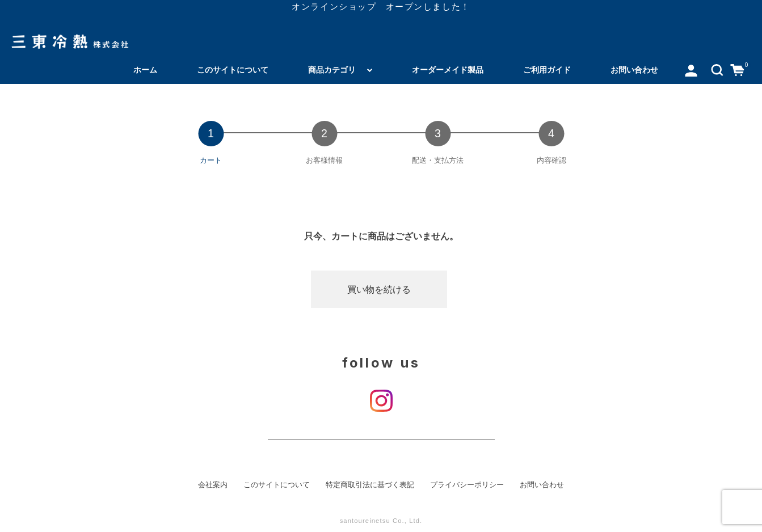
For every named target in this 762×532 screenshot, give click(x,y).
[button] (717, 70)
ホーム (145, 70)
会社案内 (213, 485)
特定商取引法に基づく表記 (370, 485)
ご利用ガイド (547, 70)
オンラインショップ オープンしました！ (381, 7)
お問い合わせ (634, 70)
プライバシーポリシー (467, 485)
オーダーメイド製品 (448, 70)
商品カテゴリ (332, 70)
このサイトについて (233, 70)
